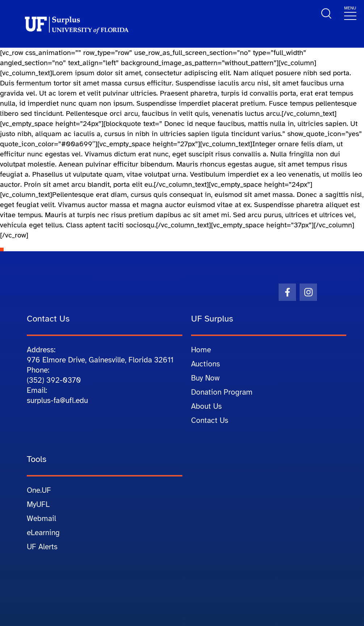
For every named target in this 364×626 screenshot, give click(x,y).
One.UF (39, 490)
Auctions (206, 364)
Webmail (41, 518)
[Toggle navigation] (350, 12)
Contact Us (210, 420)
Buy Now (205, 378)
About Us (206, 406)
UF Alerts (42, 547)
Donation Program (222, 392)
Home (201, 350)
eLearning (43, 533)
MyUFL (38, 504)
